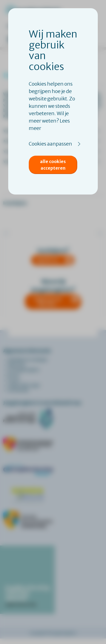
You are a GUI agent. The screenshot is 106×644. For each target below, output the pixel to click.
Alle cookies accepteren (53, 165)
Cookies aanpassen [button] (50, 144)
